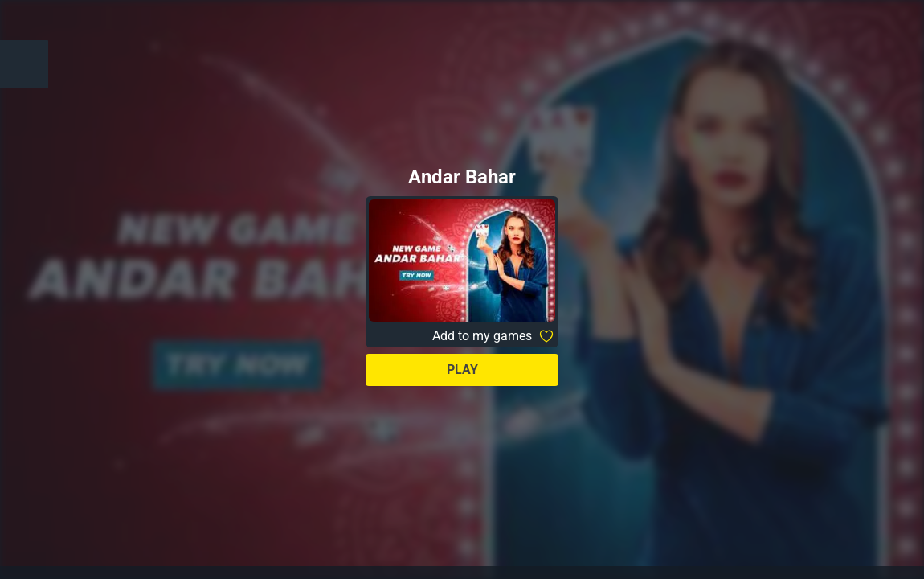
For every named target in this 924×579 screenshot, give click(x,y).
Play (462, 370)
